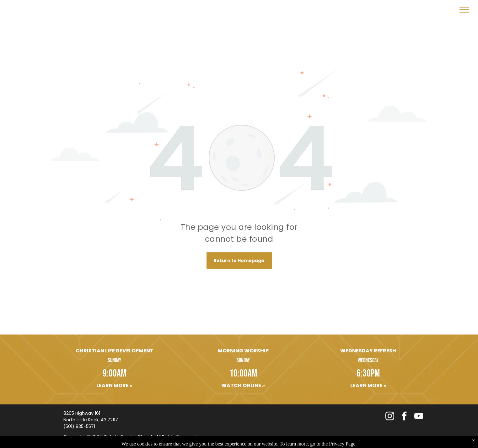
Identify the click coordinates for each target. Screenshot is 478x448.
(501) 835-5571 (79, 426)
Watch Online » (243, 385)
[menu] (464, 10)
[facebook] (404, 417)
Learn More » (114, 385)
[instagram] (390, 417)
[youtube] (419, 417)
